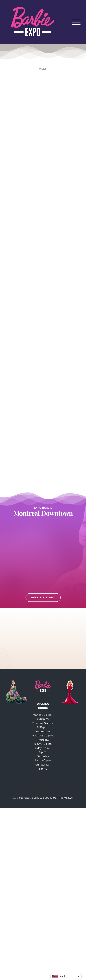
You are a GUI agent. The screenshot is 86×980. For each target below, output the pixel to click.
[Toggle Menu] (76, 22)
